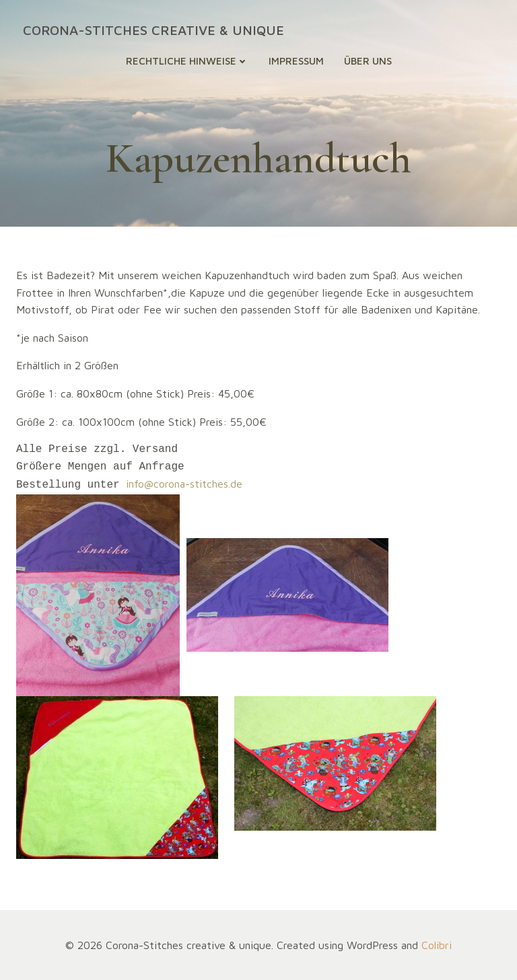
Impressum (296, 61)
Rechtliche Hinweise (187, 61)
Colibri (437, 944)
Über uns (368, 61)
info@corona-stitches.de (184, 484)
